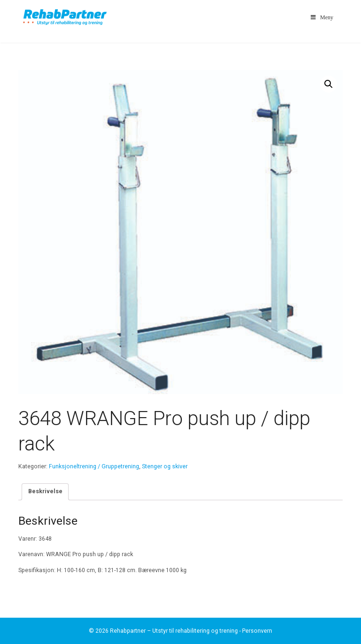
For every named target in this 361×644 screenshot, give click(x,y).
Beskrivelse (45, 491)
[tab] (45, 492)
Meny (321, 17)
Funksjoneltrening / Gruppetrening (94, 466)
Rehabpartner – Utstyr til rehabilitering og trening (174, 631)
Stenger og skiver (165, 466)
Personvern (257, 631)
